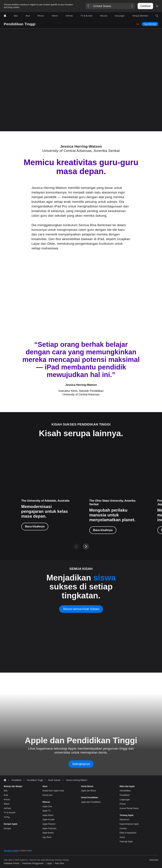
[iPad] (28, 16)
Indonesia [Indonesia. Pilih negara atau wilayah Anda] (154, 860)
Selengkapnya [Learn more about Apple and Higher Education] (81, 764)
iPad (6, 795)
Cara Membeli (150, 24)
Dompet (7, 828)
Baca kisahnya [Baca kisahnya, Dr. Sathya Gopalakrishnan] (103, 530)
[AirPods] (69, 16)
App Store (47, 837)
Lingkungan (125, 800)
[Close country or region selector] (157, 6)
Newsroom (124, 820)
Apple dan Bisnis (89, 791)
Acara (122, 837)
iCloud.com (48, 795)
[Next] (86, 546)
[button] (110, 6)
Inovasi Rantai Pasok (129, 808)
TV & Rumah (10, 813)
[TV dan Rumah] (86, 16)
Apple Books (48, 833)
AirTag (7, 817)
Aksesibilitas (125, 791)
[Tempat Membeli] (140, 16)
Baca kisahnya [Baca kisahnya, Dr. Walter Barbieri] (35, 526)
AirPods (7, 808)
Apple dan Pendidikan (91, 802)
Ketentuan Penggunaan (33, 863)
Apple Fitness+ (49, 824)
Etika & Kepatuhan (128, 833)
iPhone (7, 800)
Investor (123, 828)
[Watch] (55, 16)
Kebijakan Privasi (12, 863)
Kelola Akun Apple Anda (53, 791)
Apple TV (47, 811)
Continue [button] (145, 6)
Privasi (123, 804)
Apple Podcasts (49, 828)
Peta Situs (59, 863)
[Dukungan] (120, 16)
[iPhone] (41, 16)
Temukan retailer (11, 851)
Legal (49, 863)
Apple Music (48, 815)
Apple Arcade (48, 820)
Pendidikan (125, 795)
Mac (6, 791)
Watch (7, 804)
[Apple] (5, 16)
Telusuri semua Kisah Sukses (81, 609)
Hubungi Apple (126, 842)
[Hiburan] (104, 16)
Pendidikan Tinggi (20, 24)
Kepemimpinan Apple (129, 824)
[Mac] (16, 16)
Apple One (47, 806)
